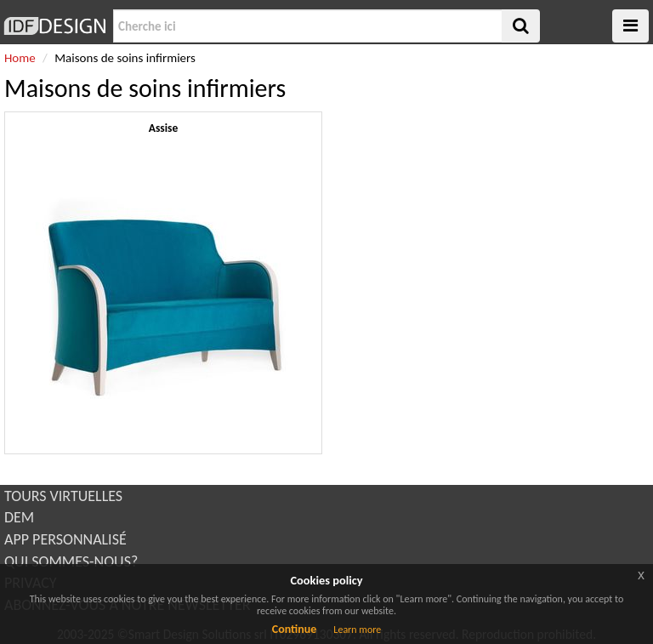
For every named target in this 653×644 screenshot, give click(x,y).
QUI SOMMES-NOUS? (71, 561)
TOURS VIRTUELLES (63, 496)
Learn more (357, 630)
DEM (19, 517)
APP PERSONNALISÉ (65, 539)
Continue (295, 629)
